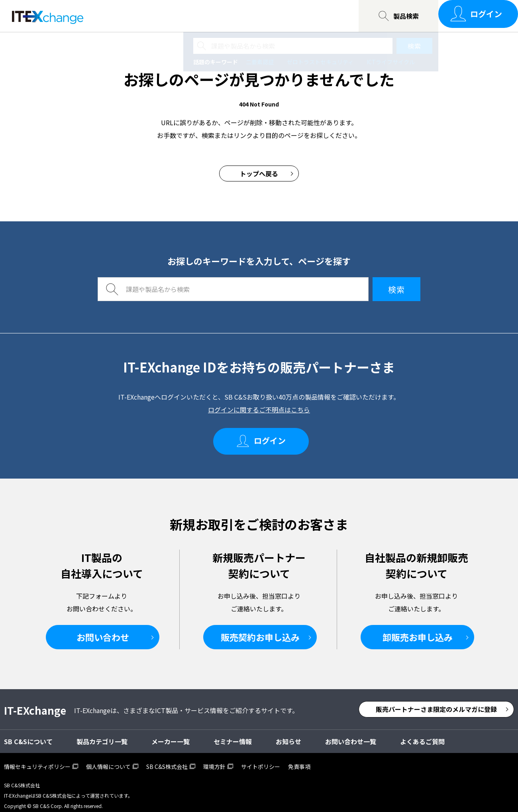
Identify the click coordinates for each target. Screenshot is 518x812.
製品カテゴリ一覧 (102, 734)
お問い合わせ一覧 (275, 16)
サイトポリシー (261, 759)
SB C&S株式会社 (167, 759)
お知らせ (288, 734)
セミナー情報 (146, 16)
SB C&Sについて (208, 16)
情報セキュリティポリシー (37, 759)
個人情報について (108, 759)
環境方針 (214, 759)
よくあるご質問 (422, 734)
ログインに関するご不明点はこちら (259, 410)
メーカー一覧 (171, 734)
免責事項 (299, 759)
